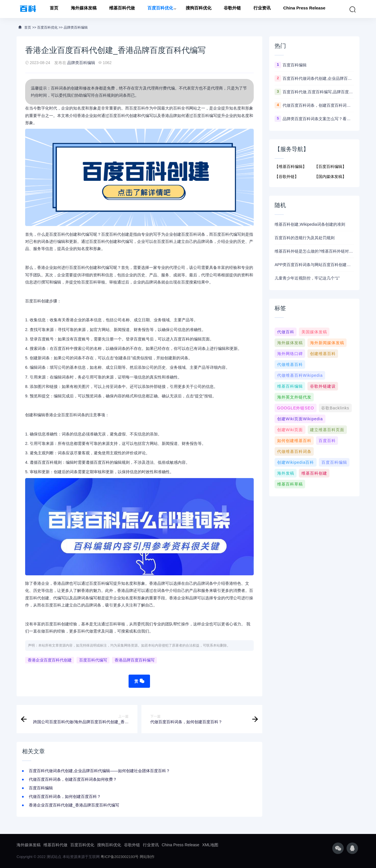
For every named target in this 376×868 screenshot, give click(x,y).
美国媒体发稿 (314, 332)
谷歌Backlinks (335, 408)
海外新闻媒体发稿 (327, 343)
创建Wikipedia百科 (296, 462)
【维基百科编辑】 (291, 167)
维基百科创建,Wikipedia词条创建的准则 (310, 224)
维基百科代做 (122, 9)
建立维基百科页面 (327, 430)
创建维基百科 (323, 354)
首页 (54, 9)
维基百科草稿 (290, 484)
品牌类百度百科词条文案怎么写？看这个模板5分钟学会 (318, 119)
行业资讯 (262, 9)
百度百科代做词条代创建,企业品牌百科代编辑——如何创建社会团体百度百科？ (99, 771)
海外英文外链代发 (294, 397)
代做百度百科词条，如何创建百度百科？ (65, 796)
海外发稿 (286, 473)
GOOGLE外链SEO (296, 408)
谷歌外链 (232, 9)
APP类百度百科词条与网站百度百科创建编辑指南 (314, 265)
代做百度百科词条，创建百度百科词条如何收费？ (73, 779)
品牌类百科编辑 (76, 27)
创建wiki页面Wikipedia (300, 419)
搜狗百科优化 (199, 9)
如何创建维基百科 (294, 441)
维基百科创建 (314, 473)
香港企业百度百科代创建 (50, 660)
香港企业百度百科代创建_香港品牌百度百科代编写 (74, 805)
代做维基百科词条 (294, 451)
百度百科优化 (160, 9)
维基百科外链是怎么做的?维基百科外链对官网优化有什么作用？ (314, 251)
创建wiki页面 (290, 430)
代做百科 (286, 332)
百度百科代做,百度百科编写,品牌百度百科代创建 (318, 92)
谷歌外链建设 (323, 386)
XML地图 (210, 845)
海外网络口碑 (290, 354)
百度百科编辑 (41, 788)
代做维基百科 (290, 364)
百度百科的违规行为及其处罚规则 (305, 238)
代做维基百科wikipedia (300, 375)
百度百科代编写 (93, 660)
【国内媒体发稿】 (330, 177)
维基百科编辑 (290, 386)
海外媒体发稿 (84, 9)
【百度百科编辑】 (330, 167)
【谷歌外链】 (287, 177)
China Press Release (304, 9)
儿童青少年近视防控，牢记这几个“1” (307, 278)
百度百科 (327, 441)
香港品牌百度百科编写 (135, 660)
